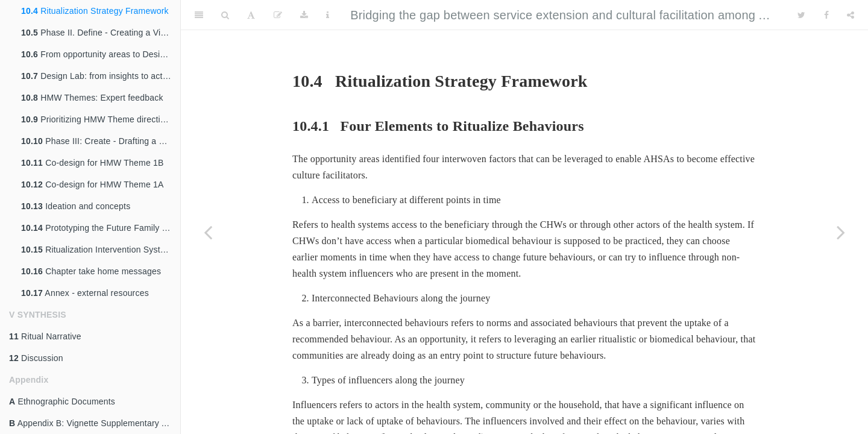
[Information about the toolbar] (328, 15)
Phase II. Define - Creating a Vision (99, 33)
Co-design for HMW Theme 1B (92, 163)
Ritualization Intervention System (97, 250)
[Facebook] (826, 15)
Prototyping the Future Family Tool (99, 228)
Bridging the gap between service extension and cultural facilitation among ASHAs (574, 15)
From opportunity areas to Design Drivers (101, 54)
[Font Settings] (251, 15)
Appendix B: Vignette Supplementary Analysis (95, 423)
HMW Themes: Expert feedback (92, 98)
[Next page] (841, 232)
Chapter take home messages (91, 271)
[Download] (304, 15)
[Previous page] (208, 232)
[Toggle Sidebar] (199, 15)
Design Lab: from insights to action (98, 76)
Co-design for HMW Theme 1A (92, 184)
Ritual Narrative (45, 336)
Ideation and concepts (76, 206)
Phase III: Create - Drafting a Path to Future (101, 141)
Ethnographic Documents (62, 401)
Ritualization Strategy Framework (95, 11)
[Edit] (278, 15)
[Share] (851, 15)
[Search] (225, 15)
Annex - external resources (85, 293)
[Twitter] (801, 15)
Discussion (36, 358)
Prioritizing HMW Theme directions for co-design (101, 119)
